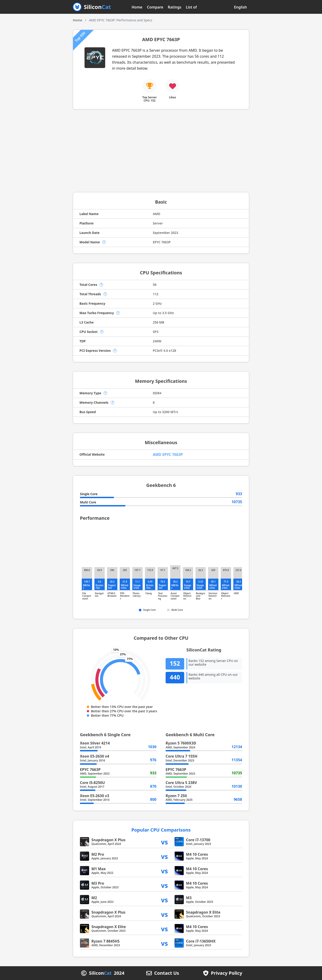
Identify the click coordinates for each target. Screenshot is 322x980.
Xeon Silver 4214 (95, 743)
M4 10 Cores (197, 854)
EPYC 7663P (90, 770)
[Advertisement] (161, 151)
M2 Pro (98, 854)
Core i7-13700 (198, 840)
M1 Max (99, 869)
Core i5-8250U (92, 783)
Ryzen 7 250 (176, 796)
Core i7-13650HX (201, 941)
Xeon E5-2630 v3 (95, 796)
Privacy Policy (226, 973)
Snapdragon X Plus (108, 840)
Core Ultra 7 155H (181, 756)
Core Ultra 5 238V (181, 783)
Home (137, 7)
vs (164, 842)
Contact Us (167, 973)
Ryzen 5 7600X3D (181, 743)
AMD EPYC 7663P (168, 454)
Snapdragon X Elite (203, 912)
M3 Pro (98, 883)
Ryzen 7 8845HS (106, 941)
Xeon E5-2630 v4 (95, 756)
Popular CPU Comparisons (161, 830)
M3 (189, 898)
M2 (94, 898)
